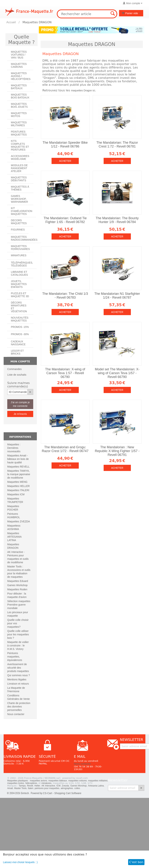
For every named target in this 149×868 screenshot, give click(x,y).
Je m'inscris (20, 414)
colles (77, 788)
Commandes (14, 369)
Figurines (18, 230)
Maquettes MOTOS (19, 115)
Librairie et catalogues (19, 273)
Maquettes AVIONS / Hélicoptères (21, 76)
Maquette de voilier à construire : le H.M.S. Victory (18, 646)
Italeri (31, 788)
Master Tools (20, 788)
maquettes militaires (98, 781)
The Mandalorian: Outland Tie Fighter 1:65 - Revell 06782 (65, 220)
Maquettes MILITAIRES (19, 124)
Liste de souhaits (17, 375)
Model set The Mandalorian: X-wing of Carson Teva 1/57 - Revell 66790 (117, 373)
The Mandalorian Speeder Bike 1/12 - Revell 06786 (65, 144)
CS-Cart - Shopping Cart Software (62, 793)
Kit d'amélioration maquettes (22, 211)
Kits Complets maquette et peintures (20, 145)
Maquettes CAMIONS (19, 65)
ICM (58, 786)
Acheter (65, 161)
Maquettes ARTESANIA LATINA (14, 537)
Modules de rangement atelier (19, 168)
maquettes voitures (78, 781)
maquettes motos (16, 783)
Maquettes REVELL (18, 467)
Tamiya (22, 786)
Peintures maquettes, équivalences (15, 657)
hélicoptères (31, 783)
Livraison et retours (18, 684)
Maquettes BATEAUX (19, 87)
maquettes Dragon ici (83, 90)
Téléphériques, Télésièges (22, 264)
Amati (10, 788)
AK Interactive (48, 786)
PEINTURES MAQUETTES (19, 133)
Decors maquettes (19, 222)
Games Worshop (79, 786)
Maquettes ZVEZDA (19, 521)
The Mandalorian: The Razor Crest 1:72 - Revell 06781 (117, 144)
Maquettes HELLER (19, 486)
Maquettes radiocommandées (24, 238)
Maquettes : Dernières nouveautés (14, 448)
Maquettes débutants (19, 179)
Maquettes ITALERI (18, 490)
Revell (30, 786)
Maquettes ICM (16, 494)
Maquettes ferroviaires (20, 248)
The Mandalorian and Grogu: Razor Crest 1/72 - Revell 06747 (65, 449)
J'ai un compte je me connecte (20, 404)
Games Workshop (17, 585)
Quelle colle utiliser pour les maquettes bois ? (18, 634)
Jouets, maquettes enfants (19, 284)
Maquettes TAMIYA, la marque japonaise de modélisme (19, 474)
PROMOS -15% (20, 327)
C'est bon (136, 862)
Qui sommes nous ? (19, 675)
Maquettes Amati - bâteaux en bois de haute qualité (18, 459)
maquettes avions (38, 781)
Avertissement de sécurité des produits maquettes (18, 668)
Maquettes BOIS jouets (19, 105)
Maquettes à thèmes (20, 188)
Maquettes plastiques (18, 781)
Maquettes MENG (17, 482)
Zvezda (65, 786)
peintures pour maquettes (47, 788)
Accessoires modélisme (20, 157)
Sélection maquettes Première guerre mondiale (19, 605)
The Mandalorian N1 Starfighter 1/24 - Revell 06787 (117, 296)
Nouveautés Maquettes (20, 319)
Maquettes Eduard (18, 581)
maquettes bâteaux (58, 781)
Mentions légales (17, 679)
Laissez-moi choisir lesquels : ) (20, 862)
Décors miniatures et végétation (19, 307)
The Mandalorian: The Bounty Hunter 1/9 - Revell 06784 (117, 220)
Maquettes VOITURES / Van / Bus (19, 55)
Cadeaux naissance (18, 343)
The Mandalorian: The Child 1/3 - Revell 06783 (65, 296)
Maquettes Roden (17, 589)
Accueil (11, 22)
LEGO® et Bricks (17, 352)
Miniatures (19, 255)
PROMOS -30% (20, 334)
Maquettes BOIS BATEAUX (20, 96)
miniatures (46, 783)
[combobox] (87, 14)
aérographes (67, 788)
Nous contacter (16, 714)
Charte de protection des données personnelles (19, 707)
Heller (37, 786)
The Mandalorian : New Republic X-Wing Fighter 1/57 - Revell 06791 (117, 451)
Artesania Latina (96, 786)
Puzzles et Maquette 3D (20, 295)
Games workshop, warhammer (19, 199)
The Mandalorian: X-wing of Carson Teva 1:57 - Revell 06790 (65, 373)
